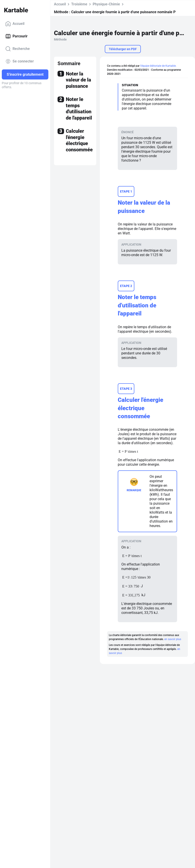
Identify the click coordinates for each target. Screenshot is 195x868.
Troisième (79, 4)
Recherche (18, 49)
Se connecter (20, 61)
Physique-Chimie (106, 4)
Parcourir (16, 36)
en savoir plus (173, 639)
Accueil (15, 24)
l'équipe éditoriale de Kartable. (158, 66)
